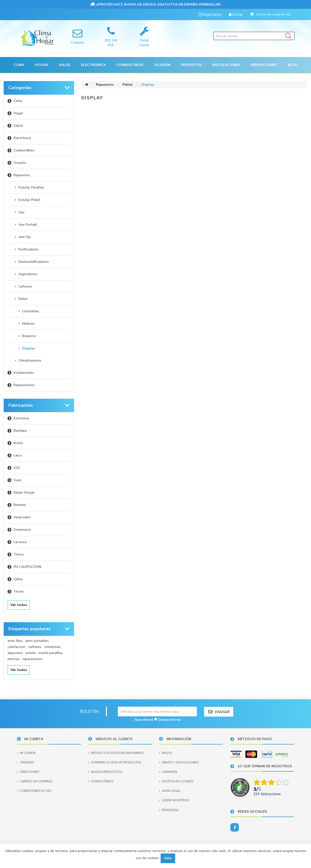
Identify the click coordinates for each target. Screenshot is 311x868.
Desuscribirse (169, 719)
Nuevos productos (105, 772)
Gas (22, 212)
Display (28, 348)
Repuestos (22, 175)
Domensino (22, 530)
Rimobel (20, 505)
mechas (14, 659)
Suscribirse (144, 719)
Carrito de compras (35, 781)
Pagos (166, 753)
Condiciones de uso (34, 791)
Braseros (29, 336)
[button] (19, 65)
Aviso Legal (170, 791)
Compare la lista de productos (115, 762)
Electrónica (22, 138)
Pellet (23, 299)
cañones (35, 647)
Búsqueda (169, 810)
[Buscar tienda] (254, 36)
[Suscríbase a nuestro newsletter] (157, 711)
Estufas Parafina (31, 187)
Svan (17, 480)
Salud (18, 126)
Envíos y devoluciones (179, 762)
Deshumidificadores (34, 262)
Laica (18, 455)
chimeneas (53, 647)
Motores (28, 324)
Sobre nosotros (174, 800)
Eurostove (21, 418)
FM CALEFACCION (27, 567)
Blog (293, 65)
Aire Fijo (25, 237)
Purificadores (29, 249)
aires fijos (15, 641)
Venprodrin (22, 517)
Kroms (18, 443)
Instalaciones (24, 373)
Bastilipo (20, 431)
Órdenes (25, 762)
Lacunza (20, 542)
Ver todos (19, 605)
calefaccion (17, 647)
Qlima (18, 579)
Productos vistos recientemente (116, 753)
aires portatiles (37, 641)
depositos (15, 653)
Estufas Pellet (29, 200)
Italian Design (24, 492)
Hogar (18, 113)
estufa (31, 653)
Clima (18, 101)
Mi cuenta (26, 753)
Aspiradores (28, 274)
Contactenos (101, 781)
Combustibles (130, 65)
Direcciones (28, 772)
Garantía (168, 772)
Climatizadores (30, 360)
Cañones (25, 286)
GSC (17, 468)
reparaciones (32, 659)
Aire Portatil (28, 225)
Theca (19, 554)
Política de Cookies (176, 781)
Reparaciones (264, 65)
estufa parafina (51, 653)
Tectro (19, 591)
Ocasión (20, 163)
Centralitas (31, 311)
